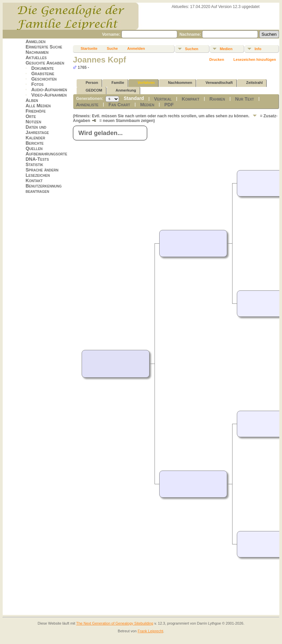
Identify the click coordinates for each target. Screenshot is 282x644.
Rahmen (217, 99)
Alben (32, 100)
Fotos (37, 84)
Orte (31, 116)
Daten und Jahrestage (37, 130)
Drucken (217, 59)
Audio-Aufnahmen (49, 90)
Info (258, 49)
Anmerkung (123, 90)
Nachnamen (37, 52)
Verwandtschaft (216, 83)
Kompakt (191, 99)
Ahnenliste (87, 105)
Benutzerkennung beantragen (43, 188)
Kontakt (34, 180)
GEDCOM (91, 90)
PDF (169, 105)
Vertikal (163, 99)
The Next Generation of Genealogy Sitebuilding (115, 623)
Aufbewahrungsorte (46, 154)
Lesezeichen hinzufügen (255, 59)
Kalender (35, 138)
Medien (226, 49)
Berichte (34, 143)
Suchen (192, 49)
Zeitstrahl (252, 83)
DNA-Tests (37, 159)
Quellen (34, 148)
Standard (134, 98)
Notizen (33, 122)
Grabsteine (43, 74)
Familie (115, 83)
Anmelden (35, 41)
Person (89, 83)
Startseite (89, 48)
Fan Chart (119, 105)
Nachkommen (177, 83)
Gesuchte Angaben (45, 63)
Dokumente (42, 68)
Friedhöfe (35, 111)
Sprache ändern (42, 170)
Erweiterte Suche (44, 47)
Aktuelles (36, 57)
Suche (112, 48)
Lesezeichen (37, 175)
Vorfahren (143, 83)
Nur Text (245, 99)
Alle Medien (38, 106)
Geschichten (44, 79)
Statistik (34, 164)
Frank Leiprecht (150, 631)
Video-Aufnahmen (49, 95)
